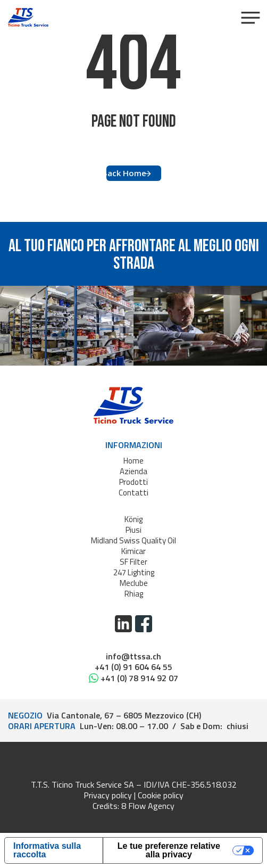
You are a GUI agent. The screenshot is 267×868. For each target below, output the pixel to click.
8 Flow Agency (148, 806)
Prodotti (133, 482)
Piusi (133, 530)
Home (133, 461)
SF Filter (133, 562)
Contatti (133, 493)
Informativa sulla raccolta (47, 850)
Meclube (134, 583)
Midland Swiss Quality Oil (133, 540)
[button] (250, 18)
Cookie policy (161, 795)
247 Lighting (134, 572)
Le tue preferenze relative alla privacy (169, 850)
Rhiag (134, 594)
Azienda (133, 471)
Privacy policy (108, 795)
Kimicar (133, 551)
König (133, 519)
